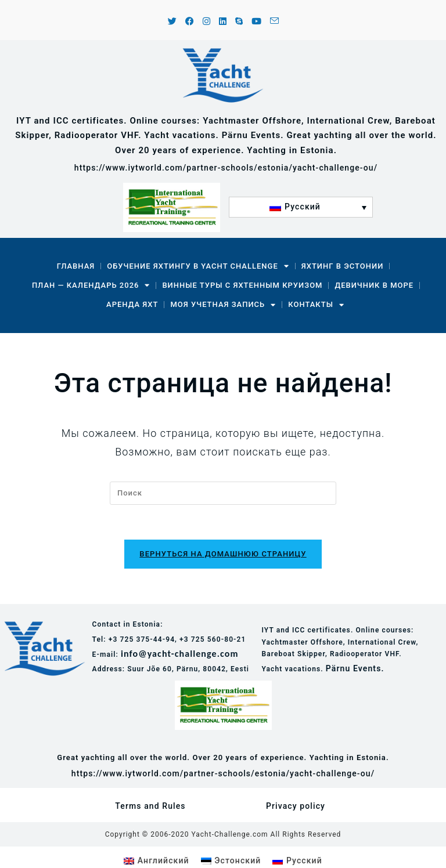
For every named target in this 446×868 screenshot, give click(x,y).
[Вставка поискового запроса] (223, 493)
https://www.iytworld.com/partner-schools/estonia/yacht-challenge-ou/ (226, 168)
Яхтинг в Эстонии (343, 266)
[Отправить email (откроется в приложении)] (273, 22)
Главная (76, 266)
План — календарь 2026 (91, 285)
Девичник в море (374, 285)
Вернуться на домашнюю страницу (223, 554)
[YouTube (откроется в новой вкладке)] (257, 22)
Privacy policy (296, 806)
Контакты (316, 305)
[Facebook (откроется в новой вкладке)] (190, 22)
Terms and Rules (150, 806)
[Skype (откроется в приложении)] (239, 22)
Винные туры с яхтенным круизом (242, 285)
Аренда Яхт (132, 304)
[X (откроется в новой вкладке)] (172, 22)
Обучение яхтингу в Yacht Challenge (198, 266)
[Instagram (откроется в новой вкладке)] (207, 22)
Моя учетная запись (223, 305)
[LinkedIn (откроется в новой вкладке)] (223, 22)
